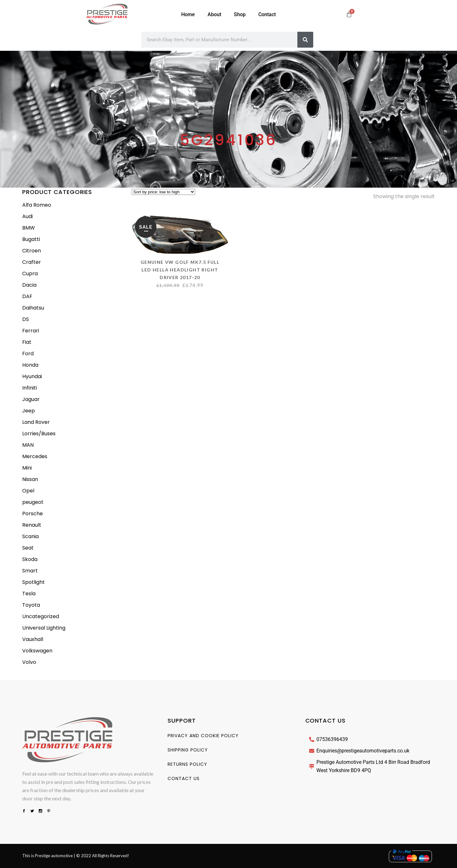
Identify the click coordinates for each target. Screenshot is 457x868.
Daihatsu (33, 308)
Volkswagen (37, 651)
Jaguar (31, 399)
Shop (240, 14)
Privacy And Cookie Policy (203, 736)
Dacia (29, 285)
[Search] (305, 40)
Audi (27, 216)
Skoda (30, 559)
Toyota (31, 605)
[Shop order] (163, 192)
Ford (28, 354)
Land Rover (36, 422)
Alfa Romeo (37, 205)
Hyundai (32, 376)
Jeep (29, 411)
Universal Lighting (44, 628)
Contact (267, 14)
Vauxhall (33, 639)
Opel (28, 491)
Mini (27, 468)
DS (26, 319)
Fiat (27, 342)
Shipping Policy (188, 750)
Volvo (29, 662)
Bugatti (31, 239)
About (214, 14)
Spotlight (33, 582)
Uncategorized (41, 616)
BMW (29, 228)
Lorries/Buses (39, 434)
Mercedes (35, 456)
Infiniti (30, 388)
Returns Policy (187, 764)
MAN (28, 445)
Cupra (30, 274)
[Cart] (349, 14)
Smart (30, 571)
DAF (27, 296)
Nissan (30, 479)
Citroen (32, 251)
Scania (30, 536)
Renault (32, 525)
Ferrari (31, 331)
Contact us (184, 778)
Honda (30, 365)
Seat (28, 548)
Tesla (29, 594)
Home (188, 14)
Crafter (32, 262)
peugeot (33, 502)
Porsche (33, 514)
